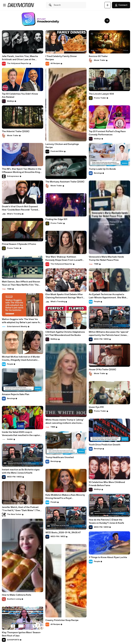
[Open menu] (4, 5)
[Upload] (108, 5)
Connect (121, 5)
